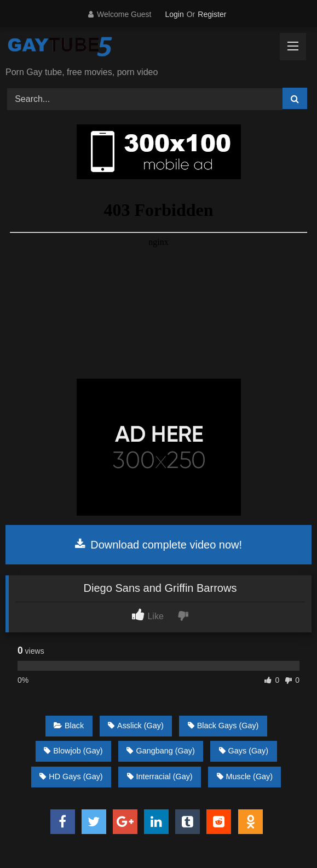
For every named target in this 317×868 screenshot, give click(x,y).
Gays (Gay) (244, 751)
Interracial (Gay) (160, 776)
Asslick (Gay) (136, 726)
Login (174, 14)
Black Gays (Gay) (223, 726)
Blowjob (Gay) (73, 751)
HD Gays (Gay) (71, 776)
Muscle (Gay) (245, 776)
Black (69, 726)
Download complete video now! (158, 545)
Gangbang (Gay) (160, 751)
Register (212, 14)
